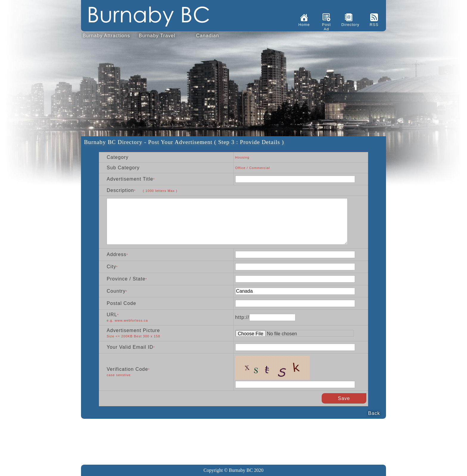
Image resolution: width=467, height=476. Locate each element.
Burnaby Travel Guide (157, 37)
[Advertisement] (233, 438)
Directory (349, 25)
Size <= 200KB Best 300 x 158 (130, 336)
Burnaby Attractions (106, 36)
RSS (374, 25)
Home (304, 25)
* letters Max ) (156, 191)
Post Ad (326, 27)
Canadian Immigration (207, 37)
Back (374, 413)
